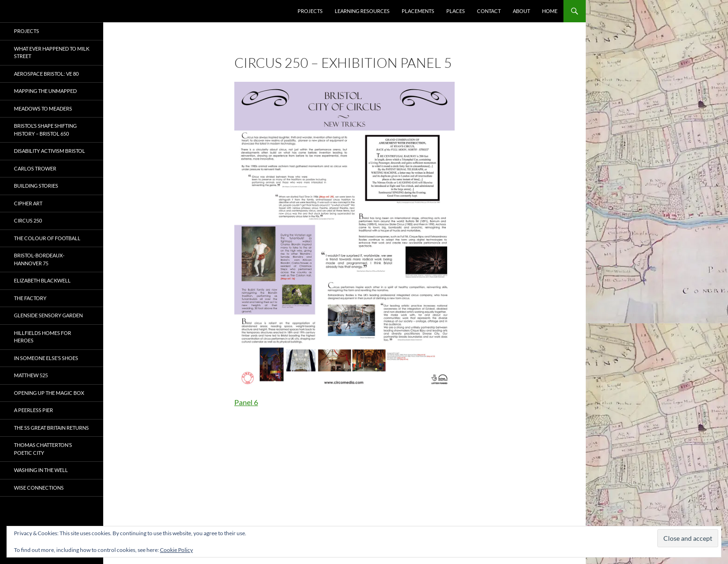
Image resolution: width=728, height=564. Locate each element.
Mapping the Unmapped (45, 91)
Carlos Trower (35, 168)
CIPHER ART (28, 203)
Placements (418, 11)
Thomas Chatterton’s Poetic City (43, 449)
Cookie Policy (176, 550)
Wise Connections (39, 488)
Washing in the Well (41, 470)
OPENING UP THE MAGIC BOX (49, 393)
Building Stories (36, 186)
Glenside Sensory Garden (48, 315)
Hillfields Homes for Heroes (43, 337)
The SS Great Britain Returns (51, 428)
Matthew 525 (31, 375)
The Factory (30, 298)
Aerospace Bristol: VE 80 (46, 74)
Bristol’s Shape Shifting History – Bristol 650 (45, 130)
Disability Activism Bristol (50, 151)
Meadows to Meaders (43, 108)
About (521, 11)
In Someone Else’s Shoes (46, 358)
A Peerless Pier (33, 410)
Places (456, 11)
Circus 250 (28, 220)
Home (550, 11)
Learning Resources (362, 11)
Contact (489, 11)
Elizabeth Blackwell (42, 280)
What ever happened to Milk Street (52, 52)
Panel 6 (246, 402)
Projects (310, 11)
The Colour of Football (47, 238)
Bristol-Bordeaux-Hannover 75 (39, 259)
